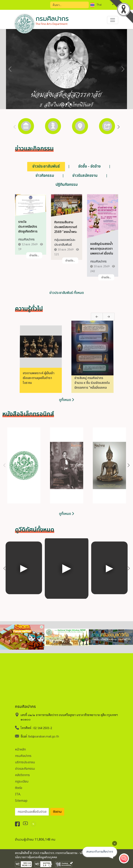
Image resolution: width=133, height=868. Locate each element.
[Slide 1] (62, 104)
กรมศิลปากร (23, 752)
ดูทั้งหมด (66, 400)
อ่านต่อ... (34, 259)
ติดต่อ (19, 784)
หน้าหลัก (20, 746)
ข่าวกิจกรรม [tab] (45, 176)
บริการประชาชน (25, 758)
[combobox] (102, 4)
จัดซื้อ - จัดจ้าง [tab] (89, 166)
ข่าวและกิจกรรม (25, 765)
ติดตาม (57, 808)
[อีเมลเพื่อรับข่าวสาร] (32, 808)
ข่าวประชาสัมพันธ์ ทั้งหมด (67, 293)
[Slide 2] (67, 104)
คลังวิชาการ (22, 771)
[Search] (69, 5)
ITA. (18, 791)
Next (119, 127)
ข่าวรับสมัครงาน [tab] (85, 176)
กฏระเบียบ (22, 778)
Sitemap (21, 797)
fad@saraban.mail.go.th (44, 733)
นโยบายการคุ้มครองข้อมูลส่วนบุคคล (36, 857)
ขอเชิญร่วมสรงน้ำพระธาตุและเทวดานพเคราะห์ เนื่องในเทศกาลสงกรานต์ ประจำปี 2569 (102, 257)
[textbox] (102, 4)
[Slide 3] (71, 104)
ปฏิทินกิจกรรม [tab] (67, 185)
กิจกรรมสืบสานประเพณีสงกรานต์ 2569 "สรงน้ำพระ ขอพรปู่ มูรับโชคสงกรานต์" (66, 235)
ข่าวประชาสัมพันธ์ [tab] (46, 166)
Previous (15, 127)
